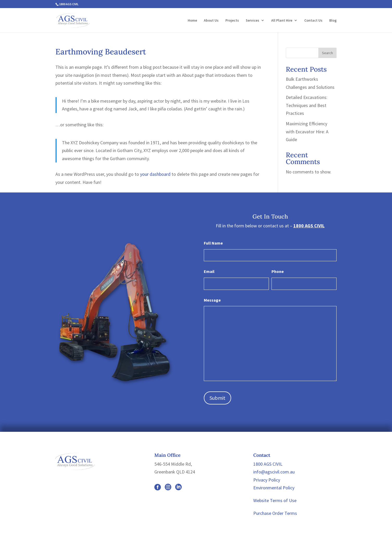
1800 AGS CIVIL (69, 4)
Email (209, 271)
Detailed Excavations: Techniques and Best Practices (307, 105)
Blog (333, 21)
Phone (278, 271)
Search (327, 53)
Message (212, 300)
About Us (211, 21)
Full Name (213, 243)
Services (252, 21)
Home (192, 21)
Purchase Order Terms (275, 513)
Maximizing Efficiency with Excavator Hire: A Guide (307, 132)
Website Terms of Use (275, 500)
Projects (232, 21)
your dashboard (155, 174)
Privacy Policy (267, 480)
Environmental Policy (274, 488)
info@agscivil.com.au (274, 472)
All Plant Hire (282, 21)
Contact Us (313, 21)
